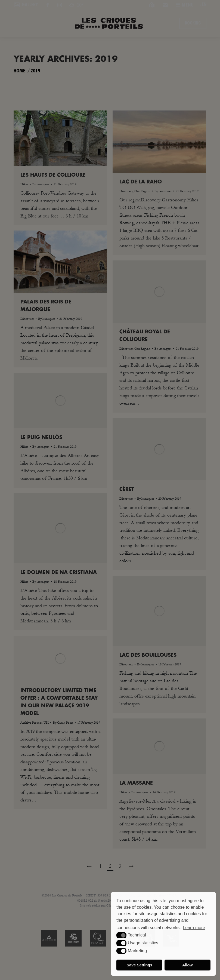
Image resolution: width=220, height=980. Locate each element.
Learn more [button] (194, 928)
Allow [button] (187, 965)
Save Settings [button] (140, 965)
